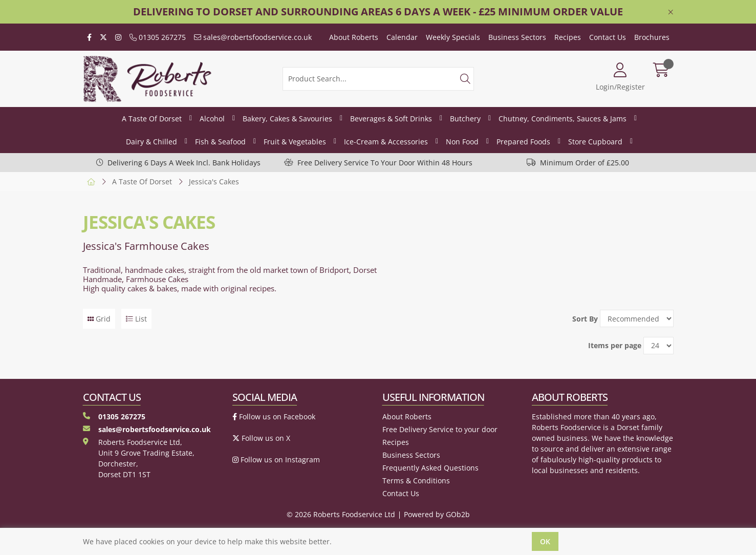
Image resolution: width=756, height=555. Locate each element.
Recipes (568, 37)
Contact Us (608, 37)
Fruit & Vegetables (295, 142)
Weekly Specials (453, 37)
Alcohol (212, 119)
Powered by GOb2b (437, 514)
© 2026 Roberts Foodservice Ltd (341, 514)
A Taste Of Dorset (152, 119)
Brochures (652, 37)
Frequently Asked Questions (430, 468)
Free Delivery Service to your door (440, 429)
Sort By (585, 319)
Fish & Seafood (220, 142)
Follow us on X (261, 438)
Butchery (465, 119)
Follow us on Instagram (276, 460)
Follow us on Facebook (274, 417)
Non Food (462, 142)
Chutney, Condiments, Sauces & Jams (563, 119)
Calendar (402, 37)
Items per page (615, 345)
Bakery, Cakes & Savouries (287, 119)
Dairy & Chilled (152, 142)
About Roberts (354, 37)
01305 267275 (158, 37)
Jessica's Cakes (214, 182)
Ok (545, 541)
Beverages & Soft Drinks (391, 119)
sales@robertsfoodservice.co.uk (253, 37)
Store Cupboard (595, 142)
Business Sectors (517, 37)
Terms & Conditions (416, 481)
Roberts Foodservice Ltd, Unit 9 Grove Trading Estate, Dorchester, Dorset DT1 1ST (139, 458)
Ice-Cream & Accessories (386, 142)
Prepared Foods (523, 142)
